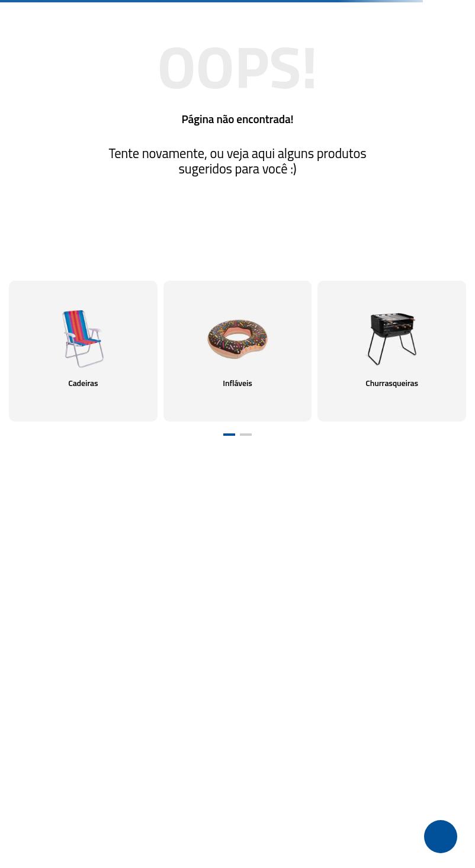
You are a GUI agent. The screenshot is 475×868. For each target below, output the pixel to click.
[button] (229, 435)
